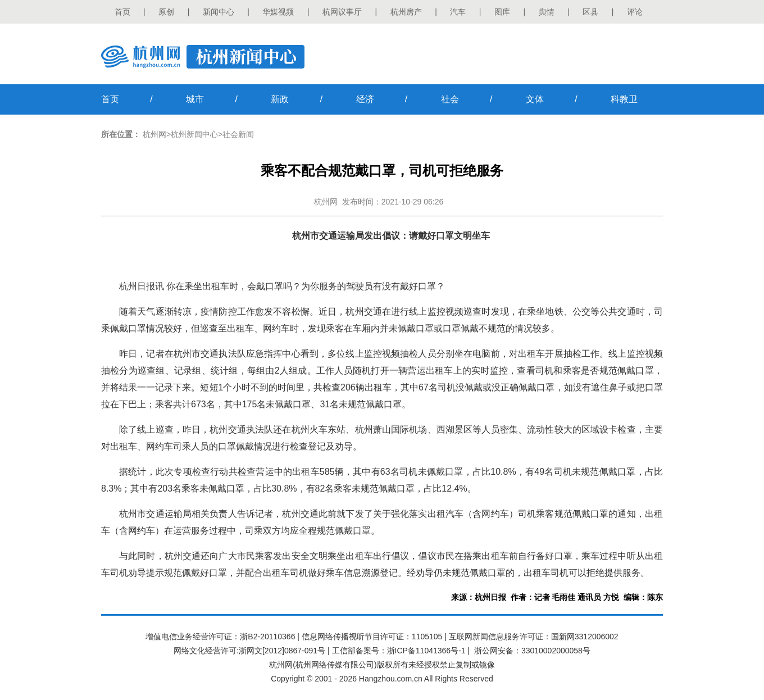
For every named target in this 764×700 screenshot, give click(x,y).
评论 (635, 12)
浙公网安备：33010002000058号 (532, 651)
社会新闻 (238, 134)
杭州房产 (406, 12)
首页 (122, 12)
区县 (590, 12)
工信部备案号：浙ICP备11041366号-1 (399, 651)
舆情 (547, 12)
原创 (166, 12)
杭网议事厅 (342, 12)
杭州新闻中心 (194, 134)
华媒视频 (278, 12)
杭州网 (154, 134)
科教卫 (624, 99)
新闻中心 (219, 12)
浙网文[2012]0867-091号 (282, 651)
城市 (195, 99)
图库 (502, 12)
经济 (365, 99)
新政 (280, 99)
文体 (535, 99)
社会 (450, 99)
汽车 (458, 12)
